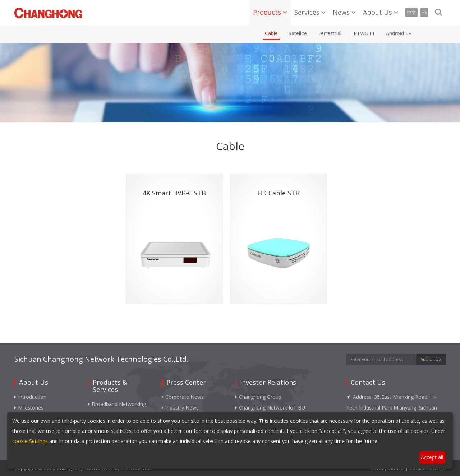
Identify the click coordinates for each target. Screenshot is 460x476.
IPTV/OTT (364, 33)
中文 (411, 12)
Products (267, 12)
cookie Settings (30, 441)
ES (424, 12)
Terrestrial (330, 33)
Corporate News (183, 397)
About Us (378, 12)
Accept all (432, 457)
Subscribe (431, 359)
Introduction (30, 397)
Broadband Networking (117, 404)
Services (307, 12)
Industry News (180, 408)
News (341, 12)
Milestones (29, 408)
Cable (271, 33)
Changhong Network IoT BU (270, 408)
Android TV (399, 33)
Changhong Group (258, 397)
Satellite (298, 33)
